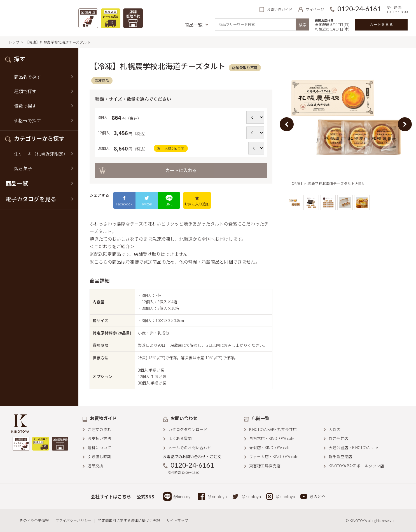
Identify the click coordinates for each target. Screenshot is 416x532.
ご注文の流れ (99, 429)
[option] (346, 124)
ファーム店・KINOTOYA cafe (274, 456)
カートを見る (381, 24)
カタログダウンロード (188, 429)
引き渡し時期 (99, 456)
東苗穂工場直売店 (265, 466)
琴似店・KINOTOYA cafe (270, 447)
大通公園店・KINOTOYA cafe (353, 447)
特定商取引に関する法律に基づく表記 (129, 520)
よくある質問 (180, 438)
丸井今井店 (338, 438)
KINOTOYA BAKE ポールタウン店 (356, 466)
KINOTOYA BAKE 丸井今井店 (273, 429)
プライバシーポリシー (73, 520)
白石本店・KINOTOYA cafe (272, 438)
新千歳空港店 (340, 456)
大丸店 (335, 429)
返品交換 (95, 466)
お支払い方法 (99, 438)
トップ (14, 42)
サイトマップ (177, 520)
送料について (99, 447)
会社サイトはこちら (111, 496)
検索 (303, 25)
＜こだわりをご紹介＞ (112, 246)
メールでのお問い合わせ (190, 447)
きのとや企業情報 (34, 520)
